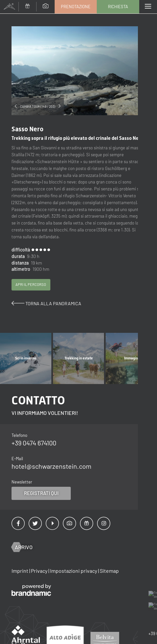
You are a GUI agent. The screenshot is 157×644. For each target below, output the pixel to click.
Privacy (40, 572)
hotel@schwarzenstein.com (52, 468)
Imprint (20, 572)
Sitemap (109, 572)
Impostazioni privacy (74, 572)
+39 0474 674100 (34, 445)
